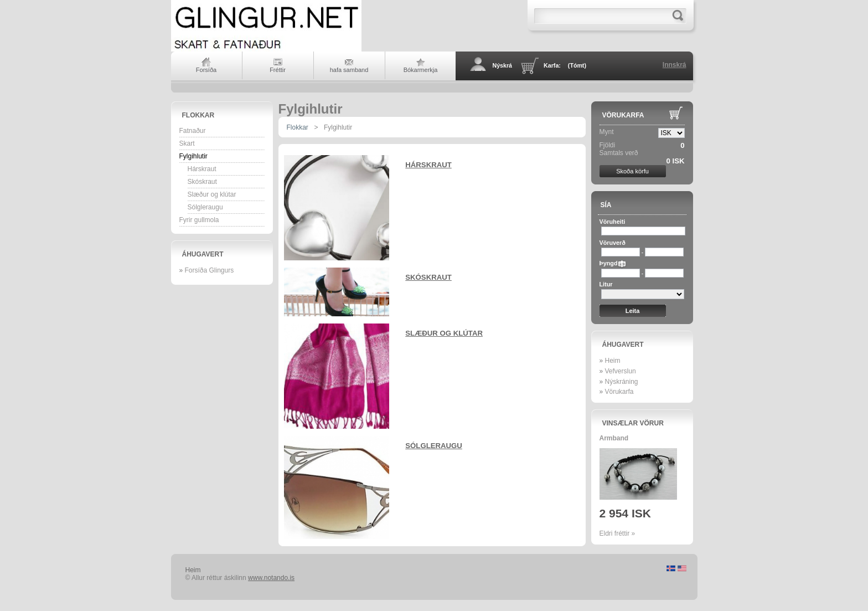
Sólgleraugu (205, 207)
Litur (606, 284)
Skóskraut (202, 182)
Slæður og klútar (212, 194)
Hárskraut (202, 169)
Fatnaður (193, 131)
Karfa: (565, 65)
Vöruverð (613, 243)
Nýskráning (622, 382)
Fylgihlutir (193, 156)
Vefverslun (621, 371)
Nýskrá (503, 65)
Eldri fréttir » (618, 533)
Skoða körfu (632, 171)
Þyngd (609, 263)
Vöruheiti (613, 222)
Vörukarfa (623, 115)
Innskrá (675, 65)
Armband (614, 438)
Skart (187, 143)
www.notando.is (271, 578)
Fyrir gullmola (199, 220)
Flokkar (198, 115)
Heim (613, 361)
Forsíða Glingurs (210, 270)
